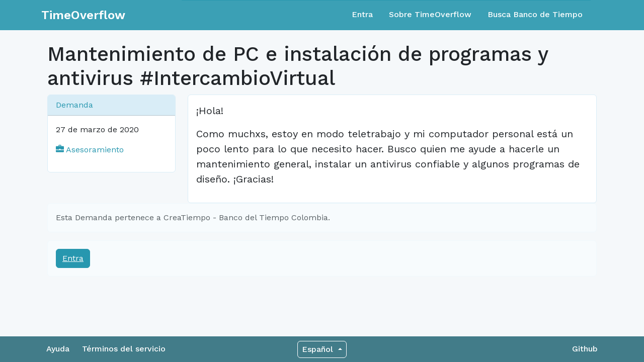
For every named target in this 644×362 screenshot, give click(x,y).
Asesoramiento (90, 150)
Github (585, 349)
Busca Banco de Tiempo (535, 14)
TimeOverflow (83, 15)
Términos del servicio (124, 349)
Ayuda (58, 349)
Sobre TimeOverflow (430, 14)
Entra (362, 14)
